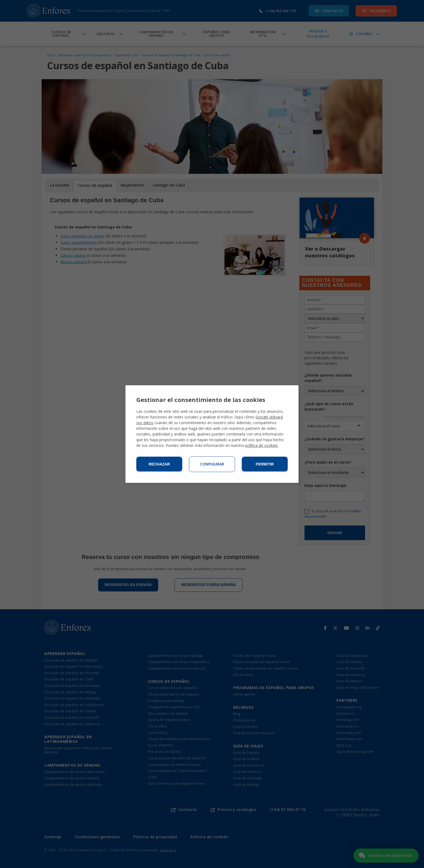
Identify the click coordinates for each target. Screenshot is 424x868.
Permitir (265, 464)
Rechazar (159, 464)
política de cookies (261, 445)
